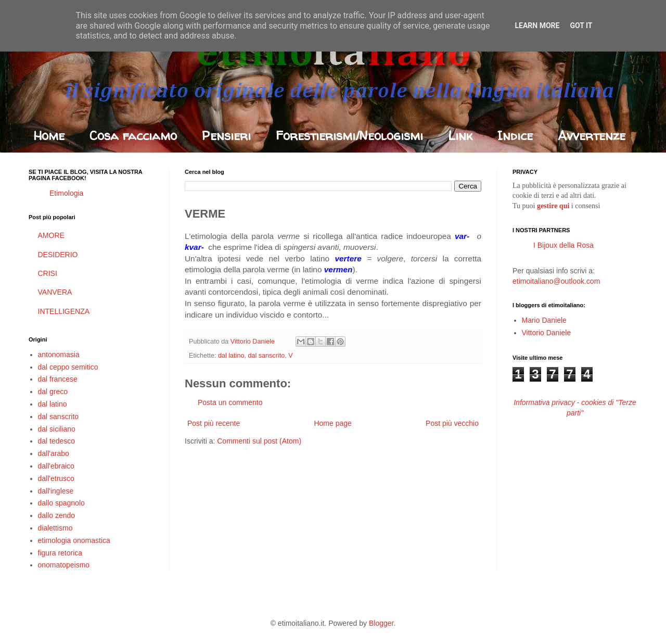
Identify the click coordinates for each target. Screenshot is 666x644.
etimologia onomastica (74, 540)
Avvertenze (592, 136)
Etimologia (66, 193)
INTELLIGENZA (64, 311)
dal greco (53, 392)
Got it (581, 26)
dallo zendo (57, 515)
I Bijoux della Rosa (563, 245)
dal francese (58, 379)
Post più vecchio (452, 423)
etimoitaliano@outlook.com (556, 281)
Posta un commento (230, 402)
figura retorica (60, 553)
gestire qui (553, 206)
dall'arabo (54, 453)
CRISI (48, 273)
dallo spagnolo (61, 503)
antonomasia (59, 355)
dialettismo (55, 528)
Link (460, 136)
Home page (332, 423)
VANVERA (55, 292)
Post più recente (214, 423)
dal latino (231, 356)
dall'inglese (56, 491)
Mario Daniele (544, 320)
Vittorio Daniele (547, 333)
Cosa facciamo (133, 136)
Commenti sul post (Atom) (259, 441)
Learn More (537, 26)
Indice (515, 136)
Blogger (381, 623)
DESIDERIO (58, 255)
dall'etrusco (56, 478)
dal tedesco (57, 441)
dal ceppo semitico (68, 367)
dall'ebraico (56, 466)
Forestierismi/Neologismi (349, 136)
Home (49, 136)
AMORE (51, 235)
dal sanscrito (266, 356)
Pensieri (226, 136)
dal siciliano (57, 429)
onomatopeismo (64, 565)
